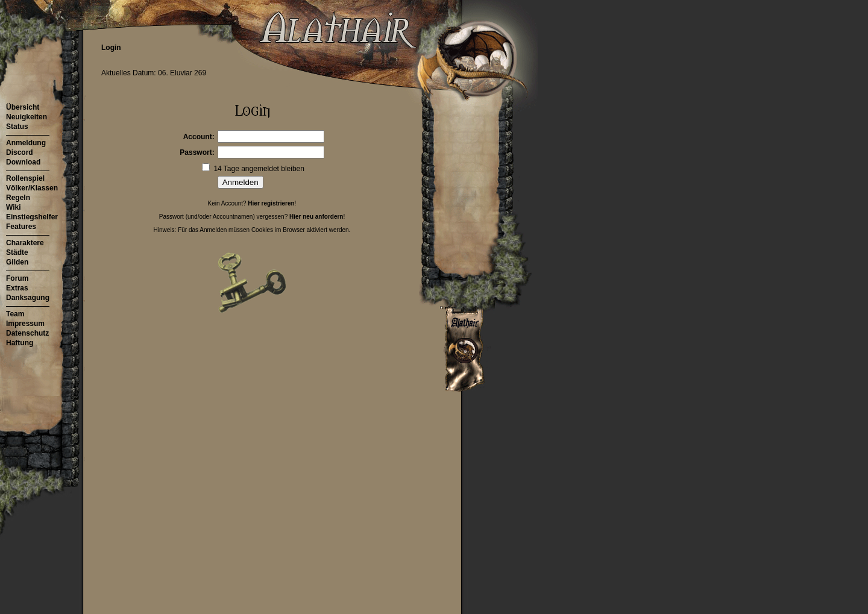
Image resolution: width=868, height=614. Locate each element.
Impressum (25, 324)
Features (21, 227)
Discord (20, 152)
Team (15, 314)
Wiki (14, 207)
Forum (17, 278)
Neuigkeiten (27, 117)
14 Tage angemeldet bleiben (259, 169)
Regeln (18, 198)
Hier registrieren (271, 203)
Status (17, 127)
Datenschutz (27, 333)
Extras (17, 288)
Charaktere (25, 243)
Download (23, 162)
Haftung (20, 343)
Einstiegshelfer (32, 217)
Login (111, 48)
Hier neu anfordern (316, 217)
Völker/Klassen (32, 188)
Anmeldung (26, 143)
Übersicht (23, 107)
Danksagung (28, 298)
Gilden (17, 262)
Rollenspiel (25, 178)
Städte (17, 252)
